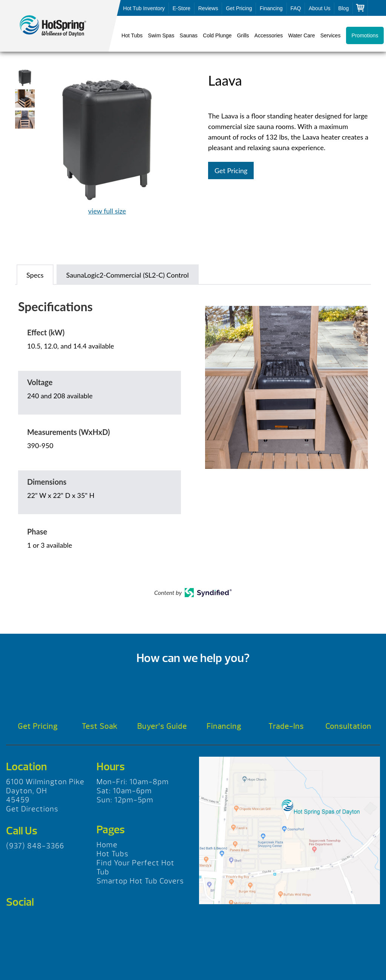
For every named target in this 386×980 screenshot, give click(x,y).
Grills (243, 35)
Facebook (15, 922)
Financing (271, 8)
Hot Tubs (132, 35)
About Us (320, 8)
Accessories (269, 35)
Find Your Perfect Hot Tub (136, 867)
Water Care (301, 35)
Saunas (189, 35)
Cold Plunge (217, 35)
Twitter (36, 922)
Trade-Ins (286, 726)
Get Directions (32, 809)
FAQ (296, 8)
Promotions (365, 35)
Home (107, 845)
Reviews (208, 8)
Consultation (348, 726)
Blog (343, 8)
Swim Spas (161, 35)
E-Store (182, 8)
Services (331, 35)
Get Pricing (239, 8)
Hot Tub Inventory (144, 8)
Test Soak (100, 726)
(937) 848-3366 (35, 846)
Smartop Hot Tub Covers (140, 881)
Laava (60, 26)
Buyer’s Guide (162, 726)
